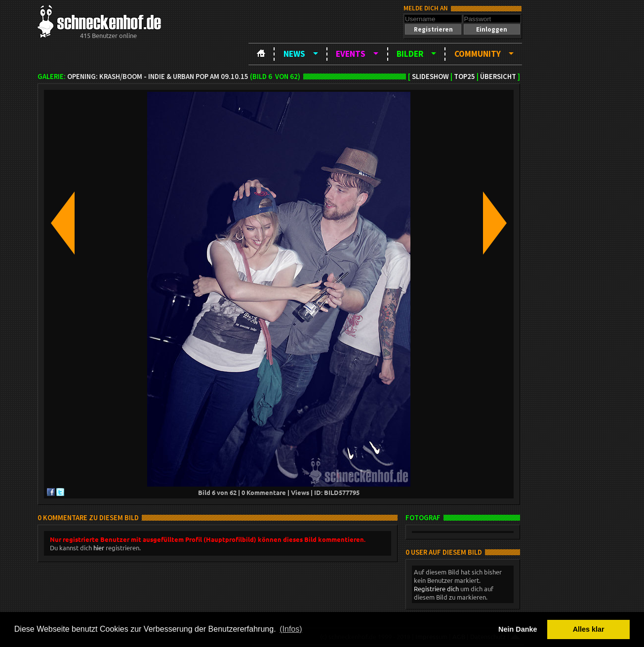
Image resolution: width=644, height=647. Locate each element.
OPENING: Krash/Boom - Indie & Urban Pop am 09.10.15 (158, 76)
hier (99, 548)
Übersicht (498, 76)
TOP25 (464, 76)
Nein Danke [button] (518, 629)
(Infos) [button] (291, 629)
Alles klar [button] (589, 629)
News (294, 54)
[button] (433, 29)
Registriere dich (436, 589)
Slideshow (430, 76)
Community (478, 54)
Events (351, 54)
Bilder (410, 54)
